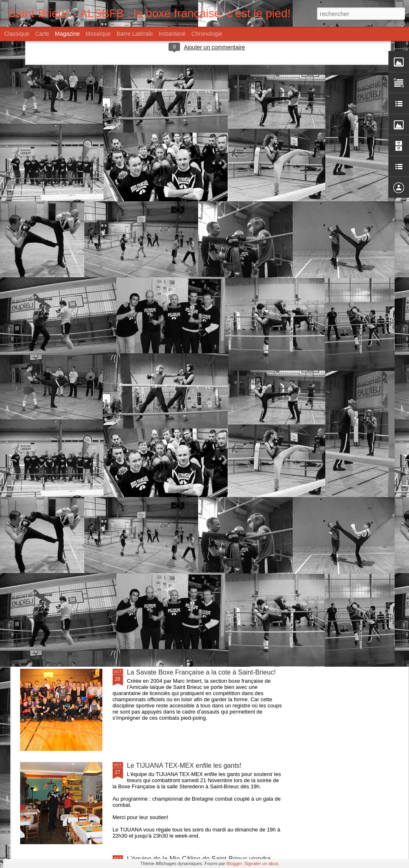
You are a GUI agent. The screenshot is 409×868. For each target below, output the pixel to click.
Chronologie (207, 34)
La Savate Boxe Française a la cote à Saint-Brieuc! (201, 672)
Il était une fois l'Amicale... (165, 579)
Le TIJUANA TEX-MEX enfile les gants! (184, 766)
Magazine (68, 34)
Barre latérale (135, 34)
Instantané (172, 34)
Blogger (234, 863)
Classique (17, 34)
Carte (42, 34)
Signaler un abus (261, 863)
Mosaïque (98, 34)
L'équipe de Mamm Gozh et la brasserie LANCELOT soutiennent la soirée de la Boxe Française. (203, 489)
